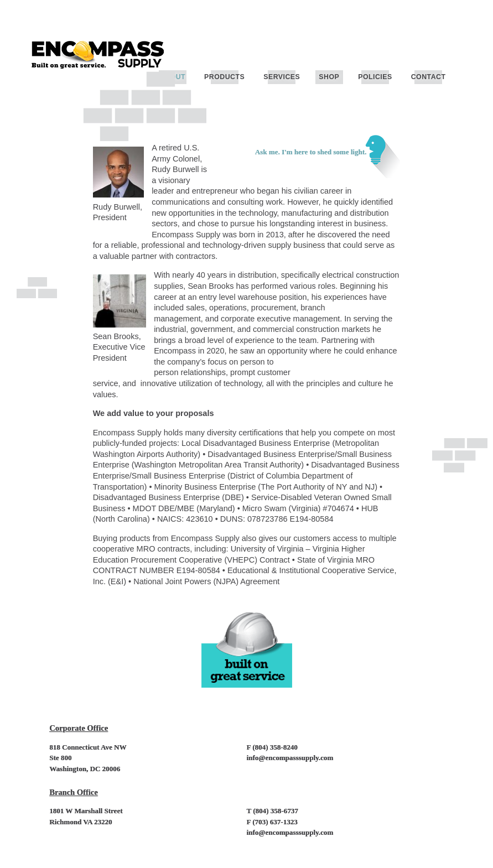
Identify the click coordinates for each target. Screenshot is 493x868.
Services (282, 77)
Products (224, 77)
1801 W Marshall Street (86, 811)
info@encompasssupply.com (290, 758)
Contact (429, 77)
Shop (329, 77)
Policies (375, 77)
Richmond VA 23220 (81, 822)
